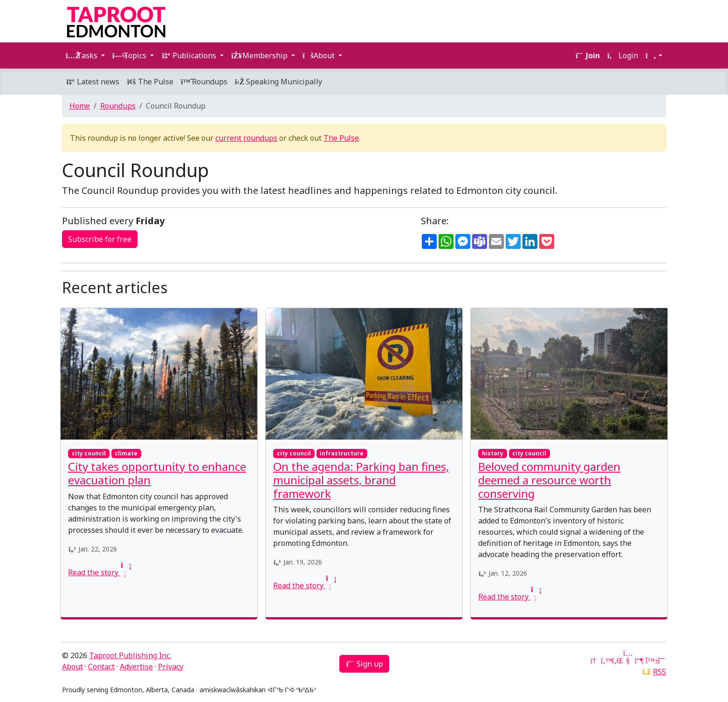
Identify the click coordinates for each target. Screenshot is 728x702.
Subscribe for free (100, 239)
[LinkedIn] (617, 661)
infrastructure (342, 453)
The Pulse (150, 82)
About (72, 667)
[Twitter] (605, 661)
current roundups (246, 138)
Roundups (204, 82)
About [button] (319, 55)
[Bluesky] (650, 661)
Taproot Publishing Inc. (130, 655)
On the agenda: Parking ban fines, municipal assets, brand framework (361, 480)
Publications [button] (190, 55)
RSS (659, 672)
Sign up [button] (364, 664)
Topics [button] (130, 55)
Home (80, 106)
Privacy (171, 667)
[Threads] (661, 661)
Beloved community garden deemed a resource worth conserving (549, 480)
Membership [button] (260, 55)
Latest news (93, 82)
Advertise (136, 667)
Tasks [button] (82, 55)
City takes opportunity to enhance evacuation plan (157, 473)
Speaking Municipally (278, 82)
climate (126, 453)
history (493, 453)
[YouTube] (628, 661)
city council (89, 453)
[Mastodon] (639, 661)
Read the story (99, 572)
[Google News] (594, 661)
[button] (654, 55)
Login (623, 55)
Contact (101, 667)
